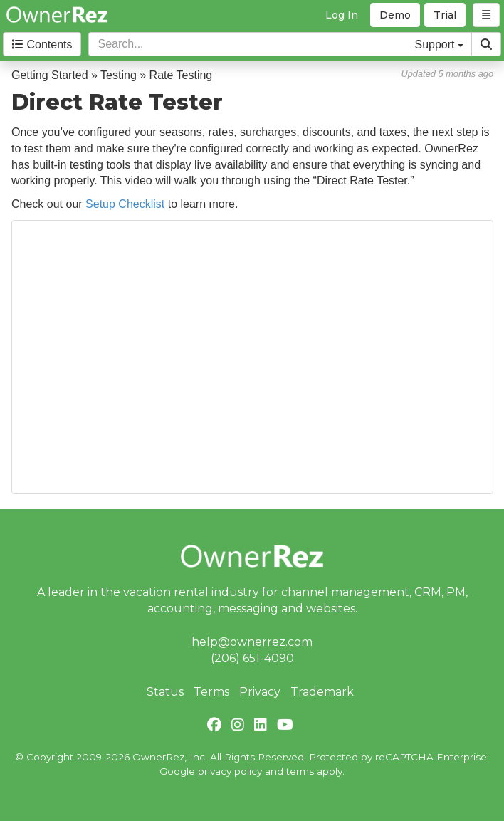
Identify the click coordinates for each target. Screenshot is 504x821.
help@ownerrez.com (252, 642)
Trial (445, 15)
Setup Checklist (125, 204)
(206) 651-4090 (252, 658)
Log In (342, 15)
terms (300, 771)
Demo (395, 15)
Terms (211, 692)
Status (165, 692)
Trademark (322, 692)
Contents (42, 45)
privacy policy (230, 771)
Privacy (260, 692)
